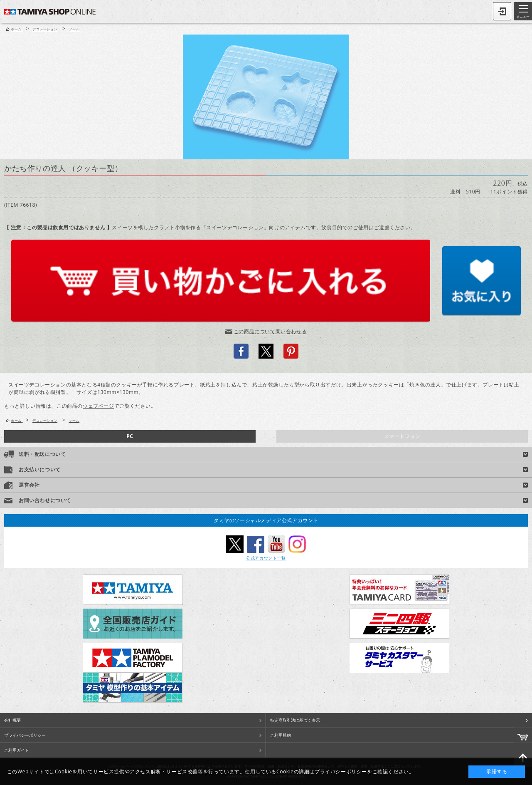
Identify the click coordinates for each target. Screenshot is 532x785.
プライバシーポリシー (25, 735)
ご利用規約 (281, 735)
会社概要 (12, 720)
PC (130, 436)
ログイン (502, 11)
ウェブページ (99, 406)
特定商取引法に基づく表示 (295, 720)
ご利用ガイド (17, 750)
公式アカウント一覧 (266, 558)
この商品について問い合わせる (270, 331)
